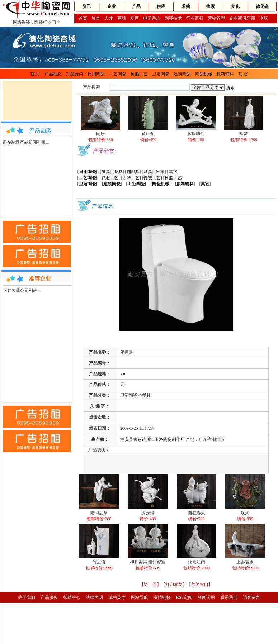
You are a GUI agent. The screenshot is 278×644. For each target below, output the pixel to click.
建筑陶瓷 (182, 74)
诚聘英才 (117, 597)
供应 (161, 6)
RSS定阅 (184, 597)
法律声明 (94, 597)
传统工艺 (152, 178)
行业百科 (195, 18)
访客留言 (251, 597)
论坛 (264, 18)
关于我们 (27, 597)
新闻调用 (206, 597)
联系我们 (229, 597)
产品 (136, 6)
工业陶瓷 (136, 184)
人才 (109, 18)
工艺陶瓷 (118, 74)
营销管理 (216, 18)
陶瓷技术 (173, 18)
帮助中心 (72, 597)
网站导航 (140, 597)
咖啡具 (133, 172)
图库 (135, 18)
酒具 (148, 172)
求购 (186, 6)
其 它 (243, 74)
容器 (160, 172)
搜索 (211, 6)
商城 (122, 18)
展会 (96, 18)
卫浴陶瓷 (161, 74)
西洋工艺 (131, 178)
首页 (83, 18)
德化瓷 (262, 6)
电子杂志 (152, 18)
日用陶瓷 (96, 74)
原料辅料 (225, 74)
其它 (173, 172)
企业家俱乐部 (242, 18)
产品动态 (53, 74)
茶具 (118, 172)
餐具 (106, 172)
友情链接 (162, 597)
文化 (235, 6)
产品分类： (77, 74)
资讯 (87, 6)
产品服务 (49, 597)
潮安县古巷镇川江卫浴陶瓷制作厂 (152, 439)
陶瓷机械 (204, 74)
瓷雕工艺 (110, 178)
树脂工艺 (139, 74)
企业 (112, 6)
